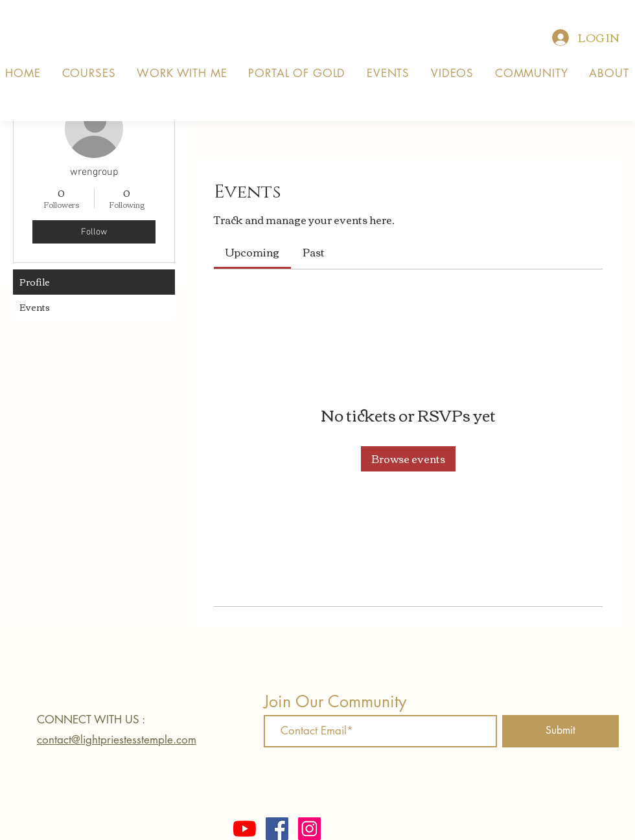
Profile (35, 282)
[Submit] (560, 731)
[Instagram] (309, 829)
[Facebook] (277, 829)
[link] (252, 252)
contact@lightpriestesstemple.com (117, 740)
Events (35, 307)
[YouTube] (245, 829)
